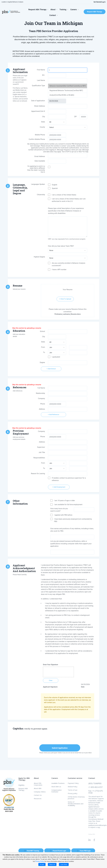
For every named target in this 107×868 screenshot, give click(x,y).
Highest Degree (39, 257)
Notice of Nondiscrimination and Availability (76, 804)
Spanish (55, 188)
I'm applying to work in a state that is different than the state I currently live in (36, 169)
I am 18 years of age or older (64, 501)
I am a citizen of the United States (64, 195)
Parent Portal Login (58, 851)
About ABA (38, 788)
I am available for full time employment (68, 505)
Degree (42, 362)
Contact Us (38, 795)
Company (41, 398)
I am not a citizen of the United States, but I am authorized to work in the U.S (69, 200)
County (42, 127)
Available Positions (58, 783)
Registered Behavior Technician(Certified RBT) (66, 90)
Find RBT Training (32, 851)
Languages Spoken (38, 184)
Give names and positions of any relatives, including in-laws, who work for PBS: (72, 530)
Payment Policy (73, 783)
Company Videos (40, 792)
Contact (53, 15)
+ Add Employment (59, 487)
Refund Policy (73, 787)
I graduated (56, 357)
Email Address (40, 156)
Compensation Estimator (57, 791)
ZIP (75, 117)
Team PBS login (84, 851)
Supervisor (41, 447)
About (53, 9)
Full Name (41, 388)
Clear (51, 680)
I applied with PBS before (63, 515)
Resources (38, 798)
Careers (74, 9)
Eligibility (21, 785)
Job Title (42, 452)
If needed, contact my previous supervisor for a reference (69, 479)
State (43, 122)
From (43, 347)
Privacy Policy (40, 861)
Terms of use (73, 790)
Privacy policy (73, 793)
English (55, 185)
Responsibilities (39, 458)
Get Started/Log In (98, 2)
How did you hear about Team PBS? (61, 246)
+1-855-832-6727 (95, 787)
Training (63, 9)
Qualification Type (38, 86)
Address (42, 409)
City (44, 337)
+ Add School (51, 369)
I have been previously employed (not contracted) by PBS (73, 520)
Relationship (40, 393)
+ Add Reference (53, 415)
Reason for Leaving (38, 474)
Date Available (40, 161)
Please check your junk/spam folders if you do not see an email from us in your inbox (65, 753)
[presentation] (56, 738)
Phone (43, 404)
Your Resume (68, 290)
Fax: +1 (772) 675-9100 (96, 792)
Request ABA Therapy (37, 9)
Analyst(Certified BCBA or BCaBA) (62, 95)
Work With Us (56, 787)
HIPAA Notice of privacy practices (76, 798)
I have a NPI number (59, 270)
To (44, 352)
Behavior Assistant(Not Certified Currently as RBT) (68, 86)
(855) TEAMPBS (95, 783)
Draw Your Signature (50, 665)
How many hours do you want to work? (59, 510)
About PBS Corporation (38, 784)
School (42, 331)
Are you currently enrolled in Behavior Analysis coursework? (68, 264)
